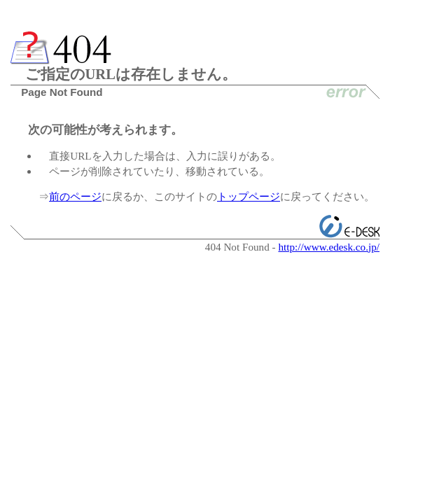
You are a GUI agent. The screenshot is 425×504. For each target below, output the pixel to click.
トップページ (249, 196)
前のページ (75, 196)
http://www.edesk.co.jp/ (329, 247)
